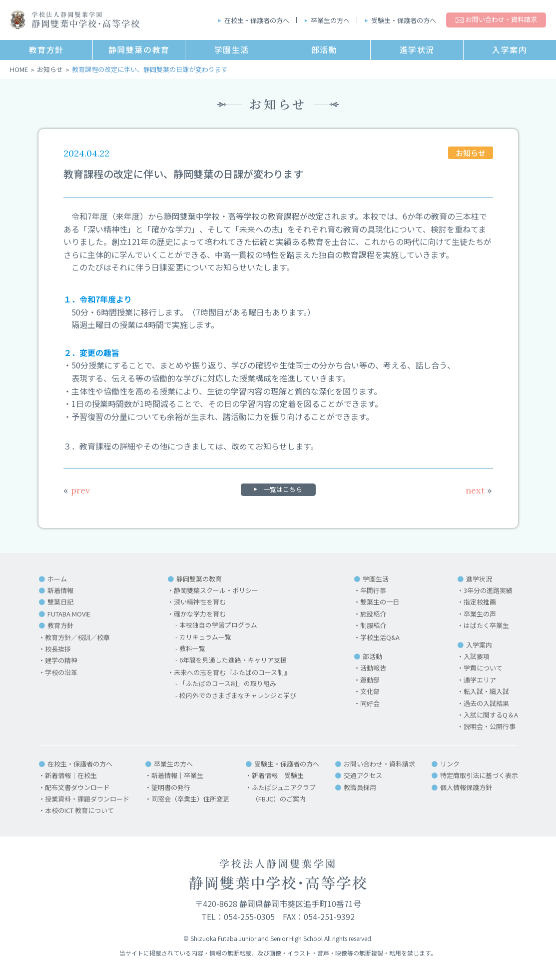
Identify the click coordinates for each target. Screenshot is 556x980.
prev (77, 490)
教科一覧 (192, 649)
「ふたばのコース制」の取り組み (228, 684)
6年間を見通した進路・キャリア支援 (233, 660)
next (479, 490)
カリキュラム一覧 (205, 637)
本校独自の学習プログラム (218, 625)
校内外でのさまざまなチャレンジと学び (238, 696)
